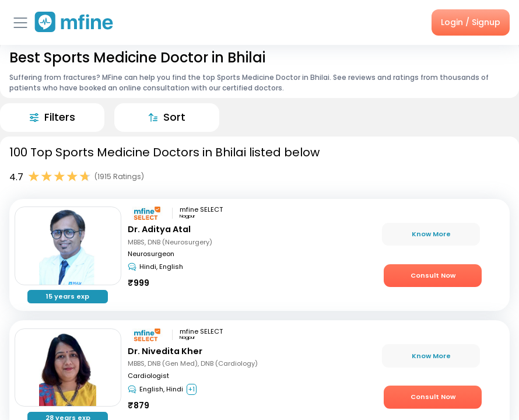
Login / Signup (471, 22)
